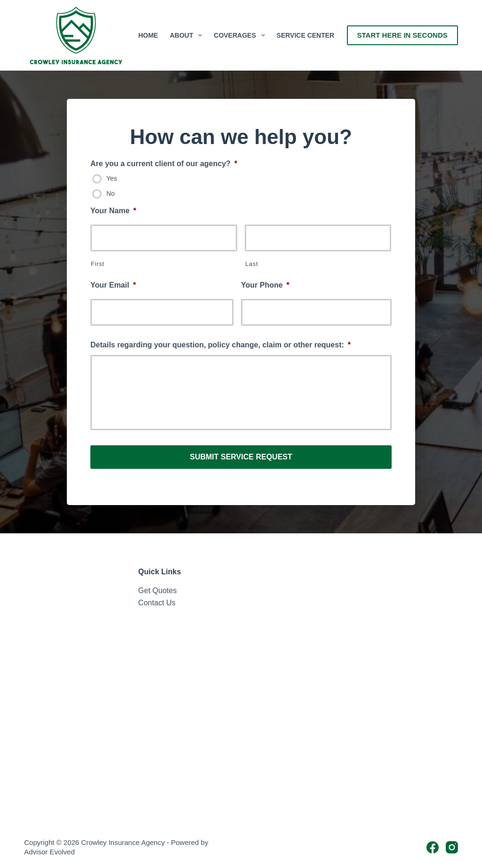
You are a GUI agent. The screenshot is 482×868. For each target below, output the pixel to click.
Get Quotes (158, 590)
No (111, 193)
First (98, 264)
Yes (112, 178)
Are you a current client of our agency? (164, 164)
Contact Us (157, 603)
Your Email (113, 285)
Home (148, 35)
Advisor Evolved (49, 852)
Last (252, 264)
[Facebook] (433, 847)
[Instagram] (452, 847)
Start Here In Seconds (402, 35)
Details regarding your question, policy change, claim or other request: (221, 345)
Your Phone (265, 285)
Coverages (241, 35)
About (188, 35)
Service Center (306, 35)
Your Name (113, 211)
